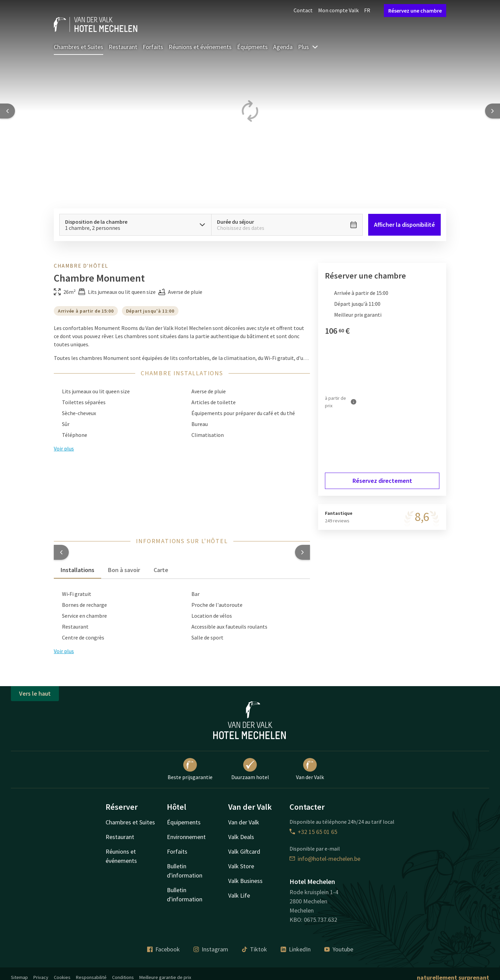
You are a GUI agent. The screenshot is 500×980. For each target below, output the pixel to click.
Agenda (283, 47)
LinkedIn (296, 949)
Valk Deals (241, 837)
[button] (61, 552)
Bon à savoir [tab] (124, 570)
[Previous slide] (7, 111)
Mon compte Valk (338, 10)
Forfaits (153, 47)
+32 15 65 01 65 (313, 832)
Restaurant (123, 47)
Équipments (252, 47)
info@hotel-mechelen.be (325, 859)
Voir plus (64, 651)
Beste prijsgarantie (190, 769)
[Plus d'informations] (354, 402)
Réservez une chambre (415, 11)
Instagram (211, 949)
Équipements (184, 822)
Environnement (186, 837)
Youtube (339, 949)
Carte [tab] (161, 570)
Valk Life (239, 895)
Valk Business (245, 881)
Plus (308, 47)
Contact (303, 10)
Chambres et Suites (79, 47)
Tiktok (254, 949)
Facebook (163, 949)
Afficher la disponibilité (404, 225)
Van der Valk (310, 769)
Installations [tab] (77, 570)
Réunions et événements (200, 47)
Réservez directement (382, 481)
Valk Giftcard (244, 851)
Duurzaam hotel (250, 769)
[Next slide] (493, 111)
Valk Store (241, 866)
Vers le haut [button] (35, 693)
